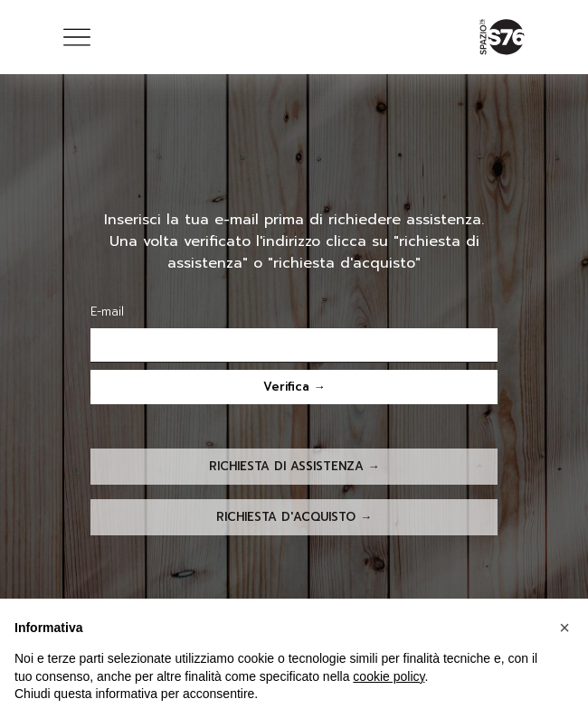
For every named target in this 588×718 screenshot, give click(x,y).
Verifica (286, 387)
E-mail (107, 312)
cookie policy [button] (389, 676)
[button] (564, 628)
